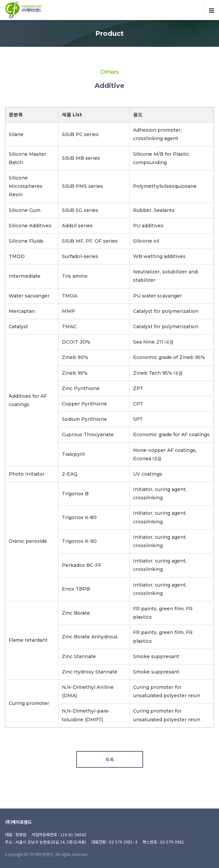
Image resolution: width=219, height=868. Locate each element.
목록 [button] (110, 759)
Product (109, 33)
